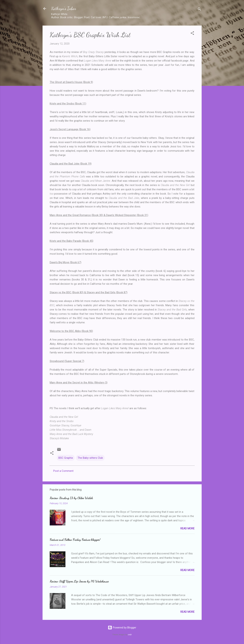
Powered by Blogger (122, 628)
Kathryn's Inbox (64, 8)
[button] (192, 34)
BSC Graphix (66, 458)
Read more (187, 528)
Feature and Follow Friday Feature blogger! (75, 540)
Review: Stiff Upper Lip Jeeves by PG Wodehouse (79, 581)
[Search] (199, 10)
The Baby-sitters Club (90, 458)
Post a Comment (63, 471)
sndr (130, 635)
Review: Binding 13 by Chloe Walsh (71, 498)
